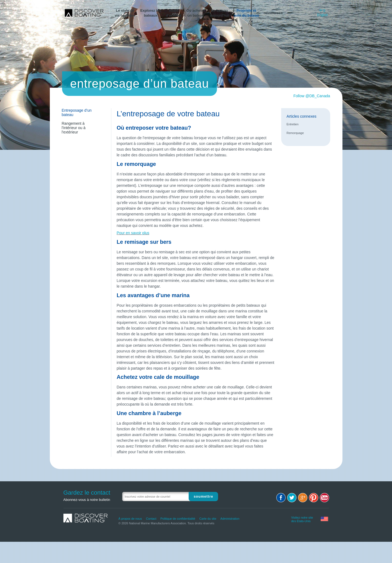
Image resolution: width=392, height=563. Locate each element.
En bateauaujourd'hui (219, 13)
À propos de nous (130, 519)
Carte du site (208, 519)
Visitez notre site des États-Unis (302, 519)
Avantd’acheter (174, 13)
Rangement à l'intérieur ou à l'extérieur (74, 128)
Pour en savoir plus (133, 233)
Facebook (281, 498)
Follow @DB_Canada (312, 96)
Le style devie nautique (125, 13)
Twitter (292, 498)
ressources (273, 13)
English (322, 15)
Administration (230, 519)
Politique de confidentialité (178, 519)
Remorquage (295, 133)
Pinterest (314, 498)
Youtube (324, 498)
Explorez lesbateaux (151, 13)
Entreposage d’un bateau (77, 112)
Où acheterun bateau (196, 13)
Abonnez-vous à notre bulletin (87, 500)
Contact (151, 519)
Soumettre (203, 496)
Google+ (303, 498)
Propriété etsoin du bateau (246, 13)
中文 (323, 11)
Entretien (293, 124)
